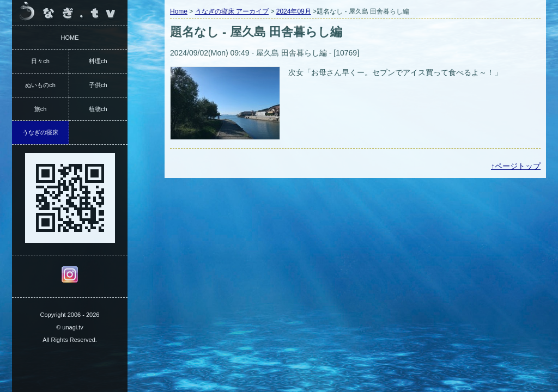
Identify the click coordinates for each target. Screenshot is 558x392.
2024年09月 (294, 11)
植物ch (98, 109)
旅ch (41, 109)
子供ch (98, 85)
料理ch (98, 61)
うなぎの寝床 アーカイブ (232, 11)
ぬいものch (40, 85)
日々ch (40, 61)
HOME (70, 38)
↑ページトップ (516, 166)
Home (179, 11)
